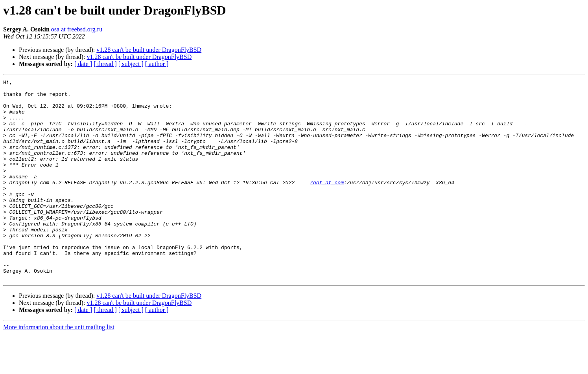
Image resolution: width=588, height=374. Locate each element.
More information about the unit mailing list (59, 367)
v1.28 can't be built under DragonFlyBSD (149, 50)
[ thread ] (105, 64)
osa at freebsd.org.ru (77, 29)
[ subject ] (131, 64)
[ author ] (157, 64)
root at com (327, 203)
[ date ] (83, 64)
